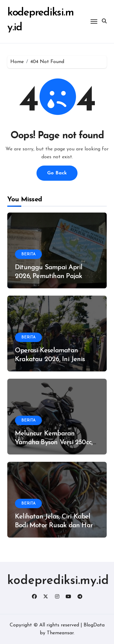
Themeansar (60, 633)
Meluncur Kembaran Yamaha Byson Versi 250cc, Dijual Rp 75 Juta (54, 442)
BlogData (94, 625)
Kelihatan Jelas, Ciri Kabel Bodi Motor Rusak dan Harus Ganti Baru (57, 525)
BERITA (28, 254)
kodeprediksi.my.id (58, 581)
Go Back (57, 173)
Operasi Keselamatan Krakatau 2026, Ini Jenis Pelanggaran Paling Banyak (56, 359)
